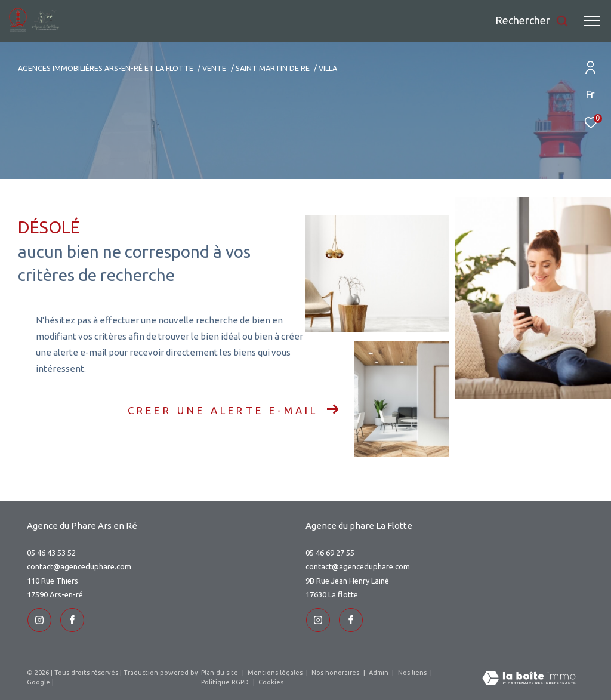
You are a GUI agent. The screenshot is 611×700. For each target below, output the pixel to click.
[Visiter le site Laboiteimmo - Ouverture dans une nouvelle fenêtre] (529, 679)
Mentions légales (276, 672)
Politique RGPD (225, 682)
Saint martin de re (273, 68)
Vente (214, 68)
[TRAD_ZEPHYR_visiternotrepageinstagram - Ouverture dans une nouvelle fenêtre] (39, 619)
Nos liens (413, 672)
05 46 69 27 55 (330, 553)
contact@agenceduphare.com (79, 566)
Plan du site (220, 672)
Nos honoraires (336, 672)
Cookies (271, 682)
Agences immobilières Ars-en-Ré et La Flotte (106, 68)
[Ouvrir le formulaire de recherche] (532, 21)
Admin (379, 672)
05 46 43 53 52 (51, 553)
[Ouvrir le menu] (592, 21)
